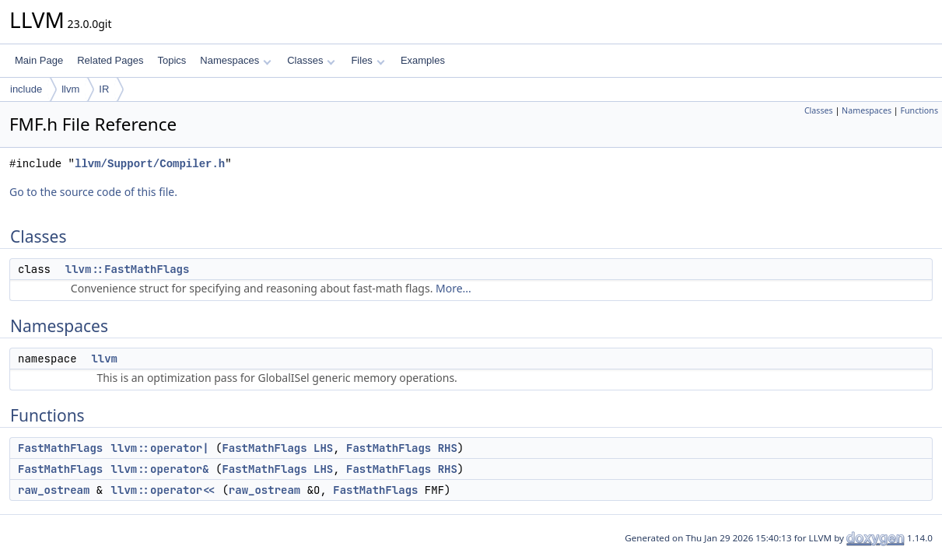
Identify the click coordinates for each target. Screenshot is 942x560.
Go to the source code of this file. (93, 192)
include (26, 89)
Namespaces (235, 60)
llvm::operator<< (163, 490)
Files (368, 60)
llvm (70, 89)
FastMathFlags (60, 448)
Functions (919, 110)
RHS (448, 448)
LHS (323, 448)
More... (453, 288)
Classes (311, 60)
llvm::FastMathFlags (128, 269)
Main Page (39, 60)
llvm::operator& (160, 469)
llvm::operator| (160, 448)
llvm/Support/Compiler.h (150, 164)
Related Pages (110, 60)
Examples (423, 60)
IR (104, 89)
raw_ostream (54, 490)
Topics (172, 60)
